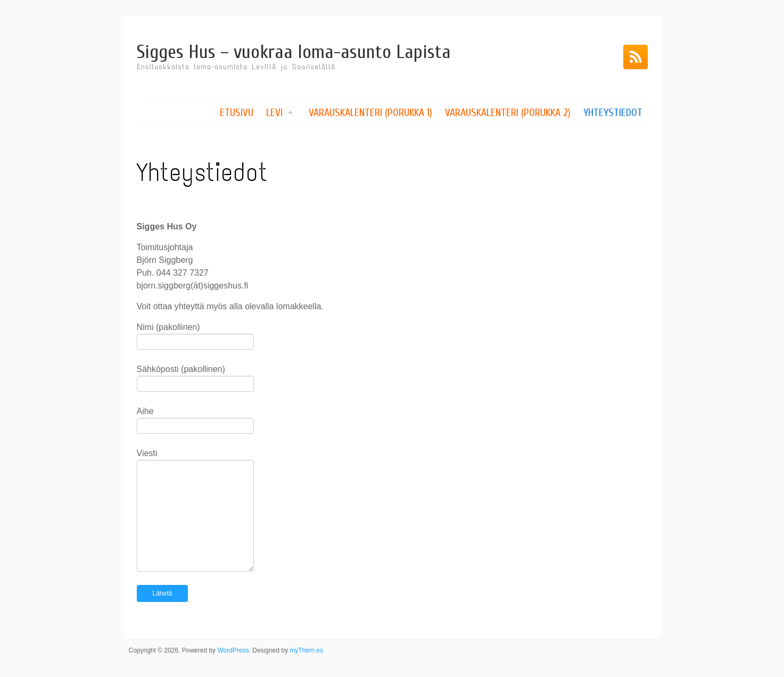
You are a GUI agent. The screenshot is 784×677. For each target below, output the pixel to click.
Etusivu (237, 113)
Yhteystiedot (613, 113)
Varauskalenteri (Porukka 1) (370, 113)
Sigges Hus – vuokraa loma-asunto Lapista (294, 52)
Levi (274, 113)
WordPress (233, 650)
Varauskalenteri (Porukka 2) (508, 113)
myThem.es (306, 650)
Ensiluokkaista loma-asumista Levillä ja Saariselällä (236, 67)
